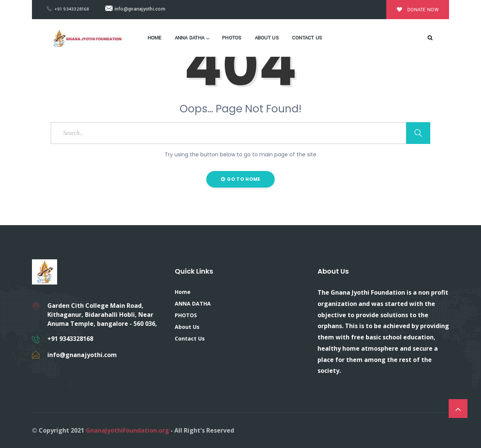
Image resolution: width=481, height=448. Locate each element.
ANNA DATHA (192, 38)
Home (155, 38)
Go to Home (241, 179)
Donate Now (418, 10)
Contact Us (307, 38)
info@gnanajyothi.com (135, 9)
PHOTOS (232, 38)
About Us (267, 38)
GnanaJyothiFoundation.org (127, 430)
